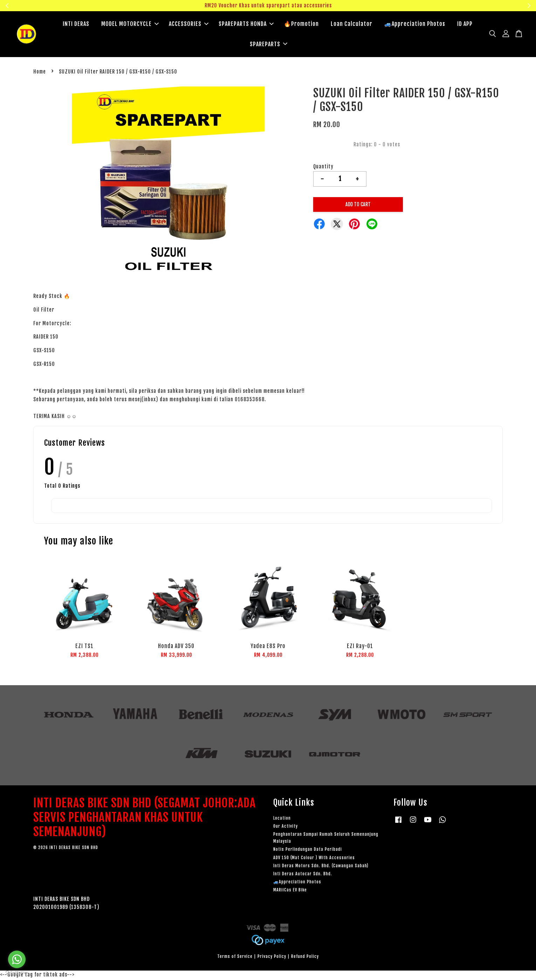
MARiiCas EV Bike (290, 891)
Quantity (323, 168)
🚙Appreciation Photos (415, 25)
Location (282, 819)
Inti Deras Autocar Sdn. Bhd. (303, 875)
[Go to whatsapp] (17, 959)
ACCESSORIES (189, 25)
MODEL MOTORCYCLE (130, 25)
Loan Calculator (352, 25)
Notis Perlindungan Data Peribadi (308, 850)
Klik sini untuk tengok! (459, 5)
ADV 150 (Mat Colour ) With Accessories (314, 859)
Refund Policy (305, 957)
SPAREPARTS (269, 44)
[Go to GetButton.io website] (17, 973)
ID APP (465, 25)
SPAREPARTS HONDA (246, 25)
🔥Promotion (301, 25)
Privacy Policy (272, 957)
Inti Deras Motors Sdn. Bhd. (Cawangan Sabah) (321, 867)
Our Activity (286, 827)
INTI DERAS (76, 25)
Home (40, 73)
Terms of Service (235, 957)
